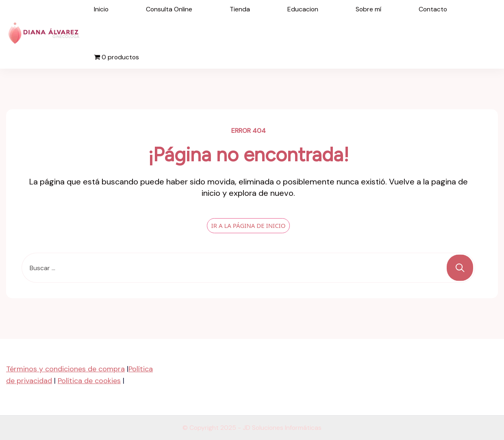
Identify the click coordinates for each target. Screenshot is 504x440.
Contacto (433, 9)
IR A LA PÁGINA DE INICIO (249, 225)
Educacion (303, 9)
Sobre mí (368, 9)
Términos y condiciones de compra (65, 369)
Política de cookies (89, 381)
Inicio (101, 9)
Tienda (240, 9)
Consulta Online (169, 9)
